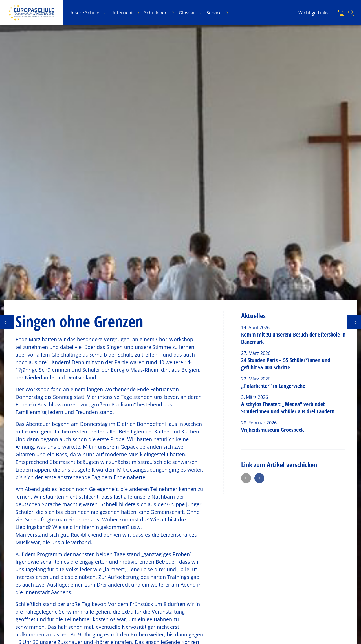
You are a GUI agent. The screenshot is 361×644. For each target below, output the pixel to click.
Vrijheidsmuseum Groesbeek (272, 430)
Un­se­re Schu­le (84, 13)
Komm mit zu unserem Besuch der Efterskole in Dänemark (293, 338)
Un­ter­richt (122, 13)
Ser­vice (214, 13)
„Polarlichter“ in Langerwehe (273, 386)
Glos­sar (187, 13)
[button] (246, 478)
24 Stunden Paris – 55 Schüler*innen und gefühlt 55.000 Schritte (286, 364)
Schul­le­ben (156, 13)
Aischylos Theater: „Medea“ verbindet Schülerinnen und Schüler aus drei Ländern (288, 408)
